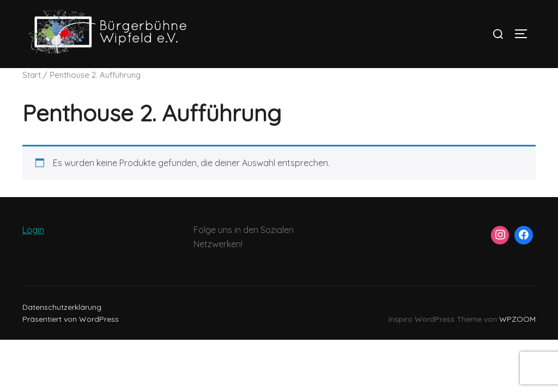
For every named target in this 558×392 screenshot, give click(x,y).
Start (32, 75)
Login (33, 230)
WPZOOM (517, 319)
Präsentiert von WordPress (71, 319)
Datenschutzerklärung (62, 307)
